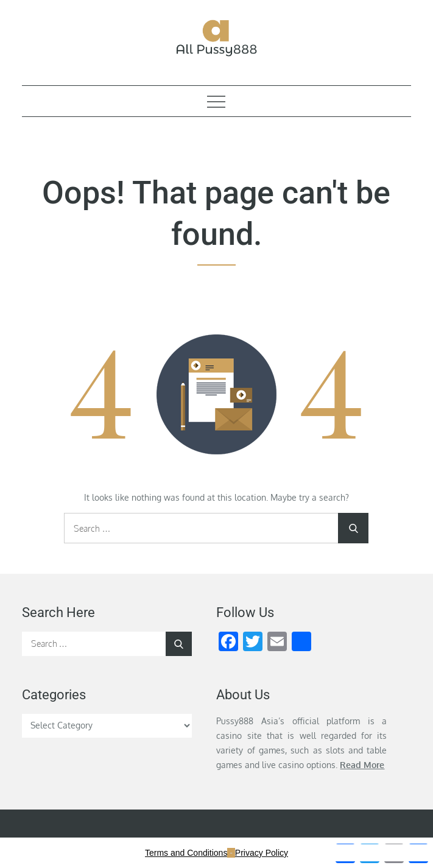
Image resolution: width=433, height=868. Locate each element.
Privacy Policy (262, 853)
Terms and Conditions (186, 853)
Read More (362, 765)
